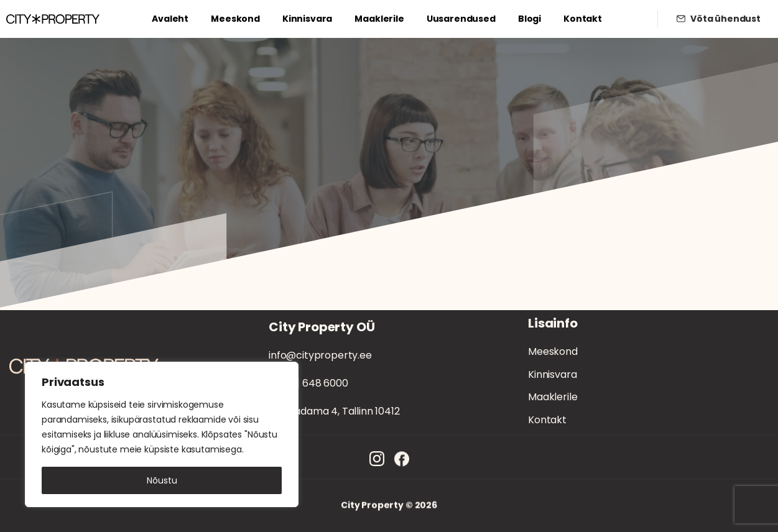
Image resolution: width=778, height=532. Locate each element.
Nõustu (162, 480)
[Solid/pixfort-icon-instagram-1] (377, 465)
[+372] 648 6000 (308, 383)
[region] (162, 434)
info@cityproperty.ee (320, 355)
